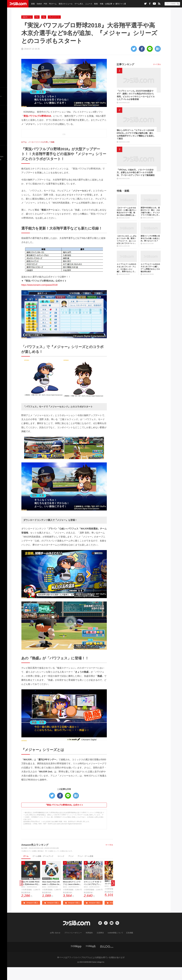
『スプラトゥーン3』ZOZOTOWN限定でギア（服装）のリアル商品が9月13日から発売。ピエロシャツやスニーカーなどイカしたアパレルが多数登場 (136, 108)
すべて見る (109, 857)
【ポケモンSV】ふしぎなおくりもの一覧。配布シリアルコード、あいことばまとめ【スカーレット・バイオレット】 (127, 252)
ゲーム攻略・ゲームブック (43, 869)
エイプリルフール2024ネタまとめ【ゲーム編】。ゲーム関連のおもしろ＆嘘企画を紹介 (150, 280)
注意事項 (99, 946)
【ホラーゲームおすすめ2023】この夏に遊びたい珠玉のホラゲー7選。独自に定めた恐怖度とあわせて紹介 (127, 224)
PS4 (37, 30)
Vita (44, 30)
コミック (61, 869)
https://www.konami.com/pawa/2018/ (39, 297)
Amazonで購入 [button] (31, 916)
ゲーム (26, 869)
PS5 (45, 4)
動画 (94, 4)
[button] (113, 896)
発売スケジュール (65, 4)
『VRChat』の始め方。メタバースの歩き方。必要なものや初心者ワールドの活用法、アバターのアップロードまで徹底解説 (136, 185)
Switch (39, 4)
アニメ (71, 869)
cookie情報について (113, 946)
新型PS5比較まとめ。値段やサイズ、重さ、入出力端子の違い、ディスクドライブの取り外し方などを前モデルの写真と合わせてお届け (150, 224)
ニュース (87, 4)
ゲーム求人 (78, 4)
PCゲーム (52, 4)
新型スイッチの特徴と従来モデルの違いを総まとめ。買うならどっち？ (150, 251)
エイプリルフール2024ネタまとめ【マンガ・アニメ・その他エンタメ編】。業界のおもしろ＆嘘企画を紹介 (127, 280)
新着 (33, 4)
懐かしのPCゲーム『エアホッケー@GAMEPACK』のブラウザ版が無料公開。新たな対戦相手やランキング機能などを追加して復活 (136, 147)
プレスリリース (54, 30)
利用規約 (89, 946)
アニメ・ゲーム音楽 (85, 869)
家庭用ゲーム (27, 30)
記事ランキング (125, 77)
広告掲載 (125, 946)
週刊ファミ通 (119, 4)
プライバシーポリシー (75, 946)
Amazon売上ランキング (35, 857)
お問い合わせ (59, 946)
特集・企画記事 (104, 4)
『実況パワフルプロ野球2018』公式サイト (64, 817)
